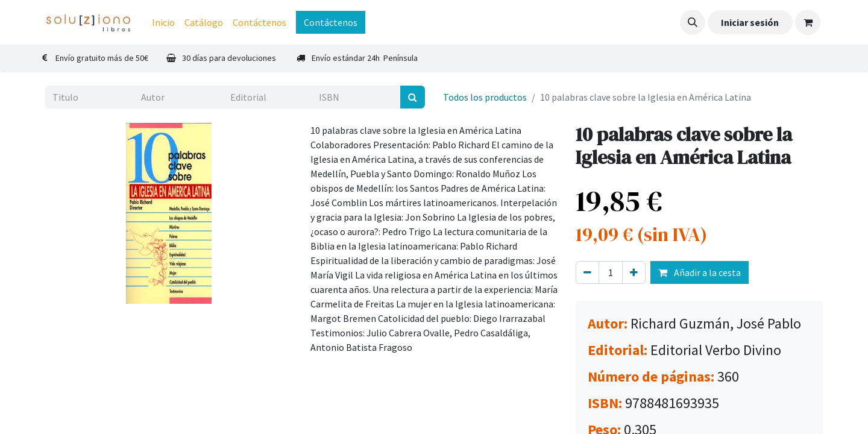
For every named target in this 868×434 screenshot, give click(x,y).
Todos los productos (485, 97)
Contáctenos (331, 22)
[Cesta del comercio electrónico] (808, 22)
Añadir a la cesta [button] (700, 272)
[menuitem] (163, 22)
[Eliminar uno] (587, 272)
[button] (693, 22)
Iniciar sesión (750, 22)
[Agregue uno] (634, 272)
